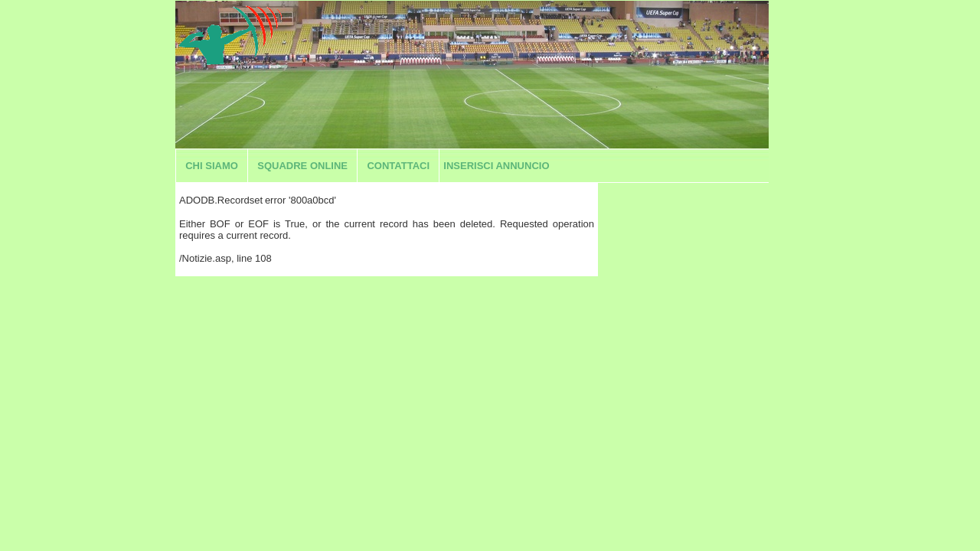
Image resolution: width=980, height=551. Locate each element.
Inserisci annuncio (496, 166)
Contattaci (398, 166)
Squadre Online (302, 166)
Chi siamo (212, 166)
